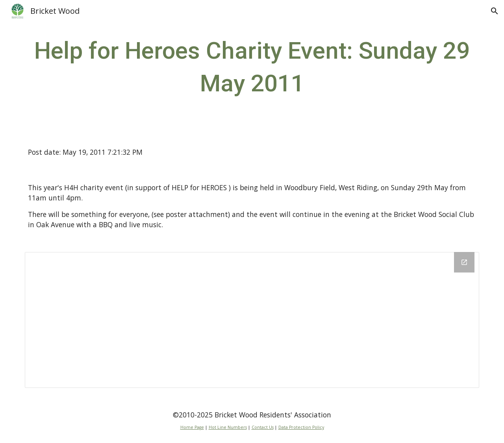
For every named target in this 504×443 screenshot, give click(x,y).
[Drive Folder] (252, 320)
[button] (495, 11)
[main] (252, 67)
